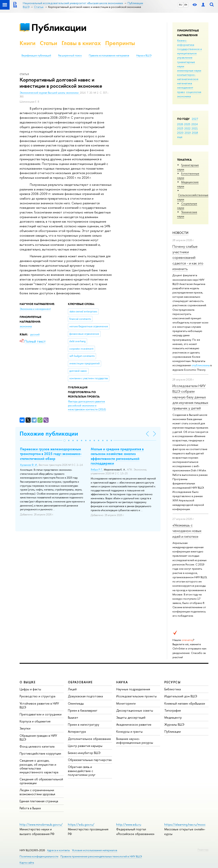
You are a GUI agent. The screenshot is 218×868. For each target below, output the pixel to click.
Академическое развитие (134, 724)
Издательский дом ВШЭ (181, 696)
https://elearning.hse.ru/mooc (185, 824)
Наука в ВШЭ (144, 56)
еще (180, 137)
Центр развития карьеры (85, 746)
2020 (180, 133)
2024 (195, 124)
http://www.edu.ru (129, 824)
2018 (195, 133)
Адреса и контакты (58, 850)
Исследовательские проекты (136, 696)
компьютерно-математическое (188, 77)
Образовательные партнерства (90, 760)
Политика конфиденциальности (39, 856)
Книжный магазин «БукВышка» (185, 703)
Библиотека (173, 689)
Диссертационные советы (135, 710)
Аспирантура (77, 731)
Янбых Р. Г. (97, 470)
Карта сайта (27, 863)
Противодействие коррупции (40, 753)
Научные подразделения (133, 689)
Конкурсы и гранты (129, 731)
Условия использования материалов (95, 850)
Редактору (203, 849)
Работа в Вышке (30, 808)
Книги (28, 43)
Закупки (25, 728)
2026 (180, 124)
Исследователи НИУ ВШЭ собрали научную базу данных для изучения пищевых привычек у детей (190, 397)
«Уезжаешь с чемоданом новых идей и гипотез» (187, 531)
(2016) (87, 405)
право (181, 92)
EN (186, 5)
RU (181, 5)
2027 (195, 119)
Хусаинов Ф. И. (29, 465)
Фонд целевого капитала (37, 746)
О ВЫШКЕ (28, 682)
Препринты (120, 43)
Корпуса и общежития (35, 721)
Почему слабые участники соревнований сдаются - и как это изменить (188, 257)
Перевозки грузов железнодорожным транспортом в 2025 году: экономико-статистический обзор (51, 454)
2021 (195, 128)
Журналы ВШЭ (174, 724)
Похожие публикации (49, 434)
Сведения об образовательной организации (41, 781)
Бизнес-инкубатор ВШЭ (84, 753)
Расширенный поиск (70, 56)
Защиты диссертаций (131, 717)
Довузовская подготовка (85, 696)
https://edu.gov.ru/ (81, 824)
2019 (188, 133)
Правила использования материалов (109, 56)
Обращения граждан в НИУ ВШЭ (38, 737)
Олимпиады (76, 703)
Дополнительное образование (89, 739)
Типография (173, 710)
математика (185, 83)
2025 (187, 124)
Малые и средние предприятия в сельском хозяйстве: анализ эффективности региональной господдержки (117, 456)
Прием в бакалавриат (83, 710)
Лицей (72, 689)
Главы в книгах (81, 43)
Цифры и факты (30, 689)
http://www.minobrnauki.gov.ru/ (41, 824)
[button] (65, 440)
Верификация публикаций (36, 56)
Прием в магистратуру (84, 724)
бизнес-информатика (186, 43)
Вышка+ (73, 717)
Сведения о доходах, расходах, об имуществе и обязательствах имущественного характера (39, 766)
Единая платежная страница (39, 801)
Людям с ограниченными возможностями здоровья (37, 792)
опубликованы (201, 365)
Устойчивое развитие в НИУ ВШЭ (39, 705)
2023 (180, 128)
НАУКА (122, 682)
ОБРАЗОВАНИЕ (80, 682)
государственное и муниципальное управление (189, 53)
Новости (180, 233)
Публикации (59, 27)
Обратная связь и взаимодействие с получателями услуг (82, 771)
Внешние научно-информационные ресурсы (135, 741)
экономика (184, 96)
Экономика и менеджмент (35, 309)
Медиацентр (173, 717)
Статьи (49, 43)
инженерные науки (189, 70)
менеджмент (185, 87)
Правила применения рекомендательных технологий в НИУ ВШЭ (101, 856)
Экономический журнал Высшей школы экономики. (50, 93)
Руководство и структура (37, 696)
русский (35, 335)
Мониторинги (126, 703)
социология (194, 92)
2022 (187, 128)
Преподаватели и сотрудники (41, 714)
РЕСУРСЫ (172, 682)
